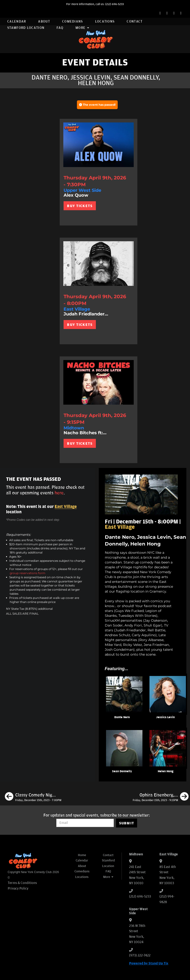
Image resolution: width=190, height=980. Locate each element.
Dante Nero (122, 717)
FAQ (60, 28)
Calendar (17, 21)
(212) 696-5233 (114, 4)
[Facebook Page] (160, 13)
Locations (105, 21)
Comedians (73, 21)
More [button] (82, 28)
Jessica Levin (165, 717)
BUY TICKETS (80, 206)
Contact (135, 21)
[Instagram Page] (174, 13)
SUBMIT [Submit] (127, 823)
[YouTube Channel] (181, 13)
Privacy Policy (18, 888)
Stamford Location (26, 28)
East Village (66, 507)
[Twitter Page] (167, 13)
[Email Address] (85, 823)
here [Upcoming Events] (59, 493)
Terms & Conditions (22, 883)
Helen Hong (165, 771)
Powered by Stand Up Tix (149, 963)
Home (82, 855)
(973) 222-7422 (140, 955)
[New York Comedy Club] (95, 39)
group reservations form (28, 573)
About (44, 21)
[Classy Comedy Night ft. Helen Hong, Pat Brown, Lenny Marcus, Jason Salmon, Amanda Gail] (33, 797)
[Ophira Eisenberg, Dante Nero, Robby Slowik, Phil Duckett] (161, 797)
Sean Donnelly (122, 771)
